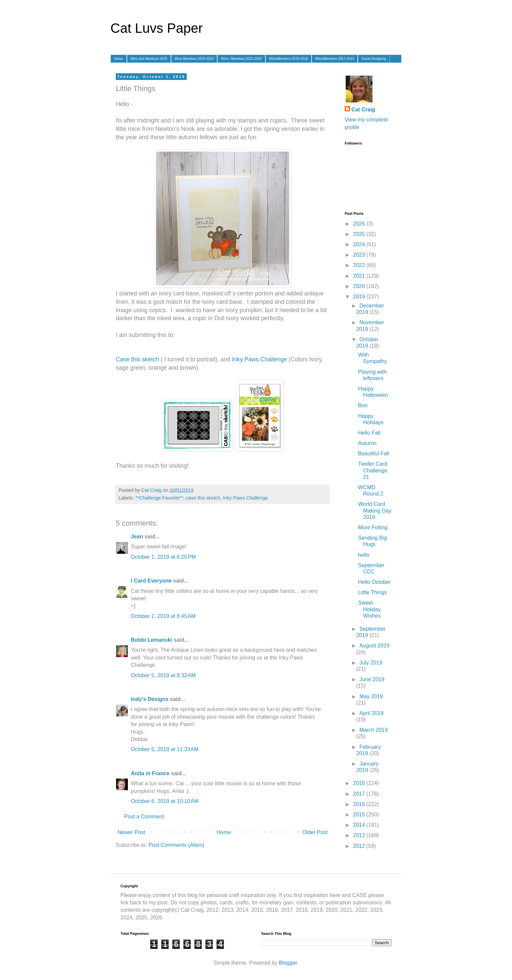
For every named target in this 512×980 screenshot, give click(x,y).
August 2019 (374, 646)
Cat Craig (363, 110)
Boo (363, 405)
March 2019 (374, 730)
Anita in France (150, 773)
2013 (360, 835)
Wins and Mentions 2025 (149, 59)
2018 (360, 783)
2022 (360, 265)
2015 (360, 815)
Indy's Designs (150, 699)
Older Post (315, 832)
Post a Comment (144, 817)
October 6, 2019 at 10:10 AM (165, 801)
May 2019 (371, 696)
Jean (137, 537)
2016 (360, 804)
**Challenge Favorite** (159, 498)
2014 (360, 825)
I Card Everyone (151, 581)
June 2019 (372, 679)
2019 (360, 297)
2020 (360, 286)
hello (364, 555)
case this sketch (203, 498)
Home (119, 59)
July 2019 (371, 663)
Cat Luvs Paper (157, 28)
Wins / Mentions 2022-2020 (241, 59)
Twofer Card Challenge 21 (373, 470)
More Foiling (373, 527)
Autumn (367, 443)
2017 (360, 794)
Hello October (374, 582)
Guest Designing (374, 59)
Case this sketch (137, 359)
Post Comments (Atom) (176, 845)
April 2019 (371, 713)
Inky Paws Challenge (259, 359)
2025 (360, 234)
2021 (360, 276)
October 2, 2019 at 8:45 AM (163, 616)
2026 (360, 224)
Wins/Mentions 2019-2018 (288, 59)
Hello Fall (369, 433)
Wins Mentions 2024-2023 (194, 59)
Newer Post (131, 832)
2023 (360, 255)
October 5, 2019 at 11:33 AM (165, 749)
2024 (360, 244)
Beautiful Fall (374, 454)
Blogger (288, 963)
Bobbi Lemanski (152, 640)
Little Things (372, 592)
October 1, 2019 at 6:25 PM (163, 557)
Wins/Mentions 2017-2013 (335, 59)
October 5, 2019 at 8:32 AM (163, 675)
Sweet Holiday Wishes (369, 609)
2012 (360, 846)
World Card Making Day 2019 (375, 510)
